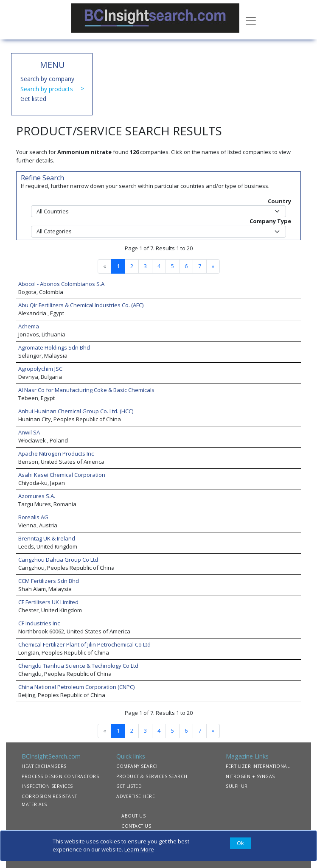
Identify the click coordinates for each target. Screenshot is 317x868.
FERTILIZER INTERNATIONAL (258, 766)
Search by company (47, 79)
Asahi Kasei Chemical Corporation (62, 475)
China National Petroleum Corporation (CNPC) (76, 687)
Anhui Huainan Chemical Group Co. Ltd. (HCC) (76, 411)
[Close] (241, 843)
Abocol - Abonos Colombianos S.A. (62, 284)
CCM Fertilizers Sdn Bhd (49, 581)
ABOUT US (133, 816)
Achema (29, 326)
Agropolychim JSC (40, 369)
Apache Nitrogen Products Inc (56, 454)
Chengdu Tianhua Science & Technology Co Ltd (78, 666)
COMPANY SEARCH (138, 766)
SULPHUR (237, 786)
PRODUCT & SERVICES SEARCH (152, 776)
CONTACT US (136, 826)
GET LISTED (129, 786)
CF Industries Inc (39, 623)
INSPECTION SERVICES (47, 786)
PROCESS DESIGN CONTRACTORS (60, 776)
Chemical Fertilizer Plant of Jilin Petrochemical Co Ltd (84, 644)
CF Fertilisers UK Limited (48, 602)
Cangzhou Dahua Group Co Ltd (58, 560)
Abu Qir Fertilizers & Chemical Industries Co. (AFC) (81, 305)
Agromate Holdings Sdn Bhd (54, 347)
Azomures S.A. (37, 496)
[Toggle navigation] (251, 20)
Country (279, 201)
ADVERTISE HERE (136, 796)
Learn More (139, 849)
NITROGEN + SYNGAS (250, 776)
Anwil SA (29, 432)
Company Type (270, 221)
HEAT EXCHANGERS (44, 766)
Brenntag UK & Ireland (47, 538)
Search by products (47, 89)
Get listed (33, 99)
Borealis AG (33, 517)
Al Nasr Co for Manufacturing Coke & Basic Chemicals (86, 390)
